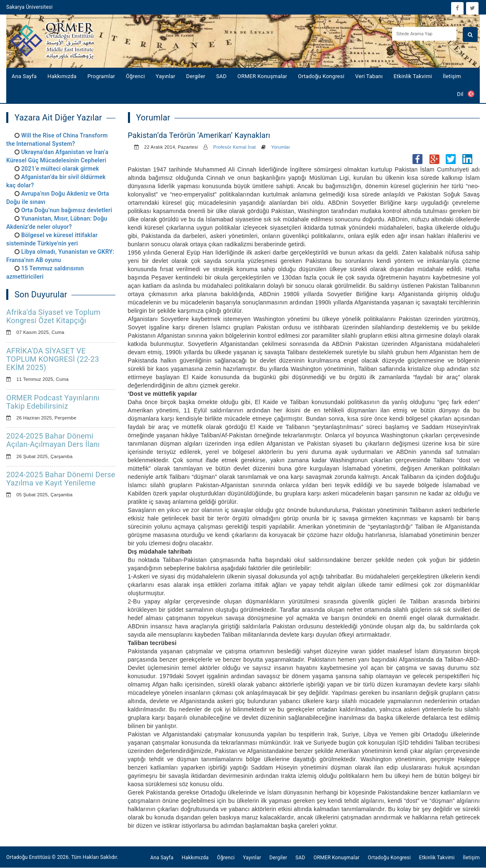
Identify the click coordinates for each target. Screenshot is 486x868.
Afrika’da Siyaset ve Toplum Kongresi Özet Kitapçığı (53, 316)
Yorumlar (281, 147)
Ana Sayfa (24, 76)
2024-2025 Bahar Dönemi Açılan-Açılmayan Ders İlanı (53, 440)
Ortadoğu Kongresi (321, 76)
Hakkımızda (62, 76)
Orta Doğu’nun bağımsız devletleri (67, 210)
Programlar (101, 76)
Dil (466, 94)
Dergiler (196, 76)
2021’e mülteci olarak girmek (60, 169)
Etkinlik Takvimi (413, 76)
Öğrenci (135, 76)
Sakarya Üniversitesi (29, 7)
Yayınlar (166, 76)
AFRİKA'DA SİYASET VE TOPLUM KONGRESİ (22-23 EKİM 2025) (53, 359)
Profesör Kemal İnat (234, 147)
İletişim (452, 76)
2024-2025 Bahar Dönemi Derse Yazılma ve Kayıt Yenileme (61, 479)
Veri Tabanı (369, 76)
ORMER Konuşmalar (263, 76)
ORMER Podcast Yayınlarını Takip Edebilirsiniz (53, 402)
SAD (221, 76)
